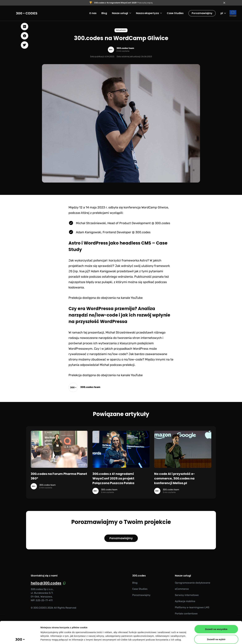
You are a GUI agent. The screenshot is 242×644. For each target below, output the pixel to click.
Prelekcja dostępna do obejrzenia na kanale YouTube (106, 298)
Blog (135, 583)
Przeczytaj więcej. (124, 3)
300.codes (139, 576)
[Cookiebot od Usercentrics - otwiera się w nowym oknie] (20, 638)
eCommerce (182, 589)
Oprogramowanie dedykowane (193, 583)
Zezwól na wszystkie (216, 606)
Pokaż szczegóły (165, 638)
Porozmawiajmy (202, 13)
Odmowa (216, 626)
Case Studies (140, 589)
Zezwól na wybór (216, 616)
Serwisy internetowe (187, 595)
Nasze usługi (183, 576)
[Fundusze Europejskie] (233, 13)
